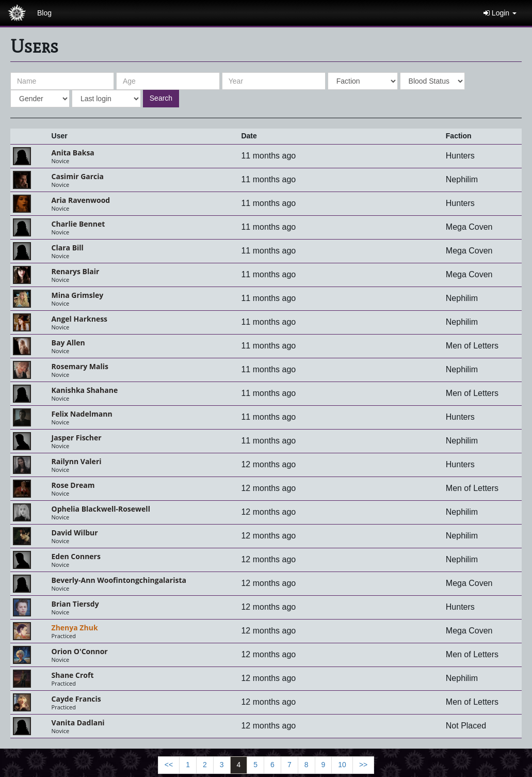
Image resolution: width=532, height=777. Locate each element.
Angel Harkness (80, 319)
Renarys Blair (76, 271)
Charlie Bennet (78, 224)
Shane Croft (73, 675)
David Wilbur (75, 533)
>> (363, 765)
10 (342, 765)
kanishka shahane (85, 390)
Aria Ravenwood (81, 200)
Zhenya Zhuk (75, 628)
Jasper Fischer (77, 438)
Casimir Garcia (78, 176)
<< (169, 765)
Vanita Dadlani (78, 723)
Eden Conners (76, 556)
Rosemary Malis (80, 366)
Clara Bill (68, 248)
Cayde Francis (76, 699)
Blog (44, 13)
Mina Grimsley (78, 295)
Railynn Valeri (77, 461)
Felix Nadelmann (82, 414)
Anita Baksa (73, 153)
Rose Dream (73, 485)
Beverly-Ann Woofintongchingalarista (119, 580)
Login (500, 13)
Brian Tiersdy (75, 604)
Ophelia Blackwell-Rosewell (101, 509)
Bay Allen (68, 343)
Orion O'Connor (80, 651)
